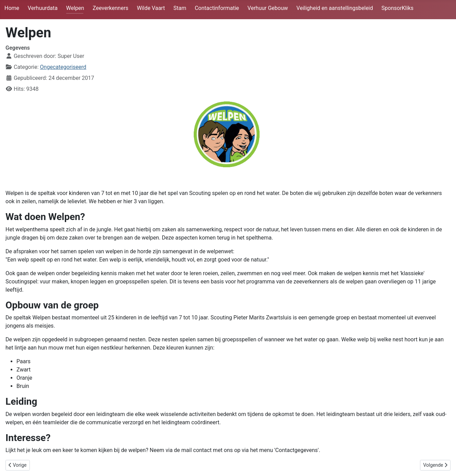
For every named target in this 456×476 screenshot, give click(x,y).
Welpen (75, 8)
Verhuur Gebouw (268, 8)
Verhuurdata (43, 8)
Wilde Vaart (151, 8)
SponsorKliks (398, 8)
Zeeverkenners (110, 8)
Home (12, 8)
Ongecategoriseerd (63, 67)
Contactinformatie (217, 8)
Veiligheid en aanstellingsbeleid (335, 8)
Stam (180, 8)
